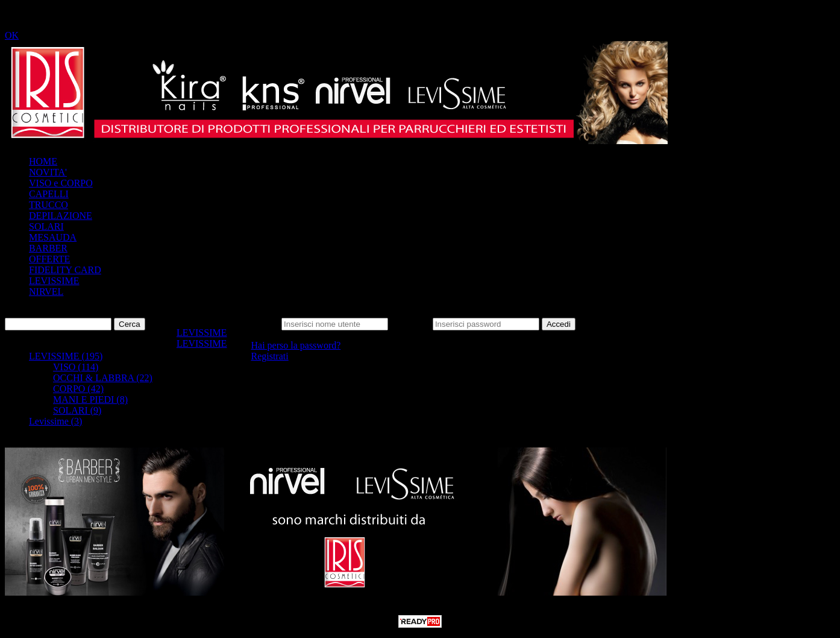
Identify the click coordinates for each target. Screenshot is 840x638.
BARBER (48, 248)
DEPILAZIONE (61, 216)
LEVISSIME (54, 281)
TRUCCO (49, 205)
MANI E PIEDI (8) (90, 400)
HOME (43, 161)
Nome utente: (253, 324)
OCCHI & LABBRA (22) (103, 378)
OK (12, 35)
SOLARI (46, 226)
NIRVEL (46, 292)
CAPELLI (49, 194)
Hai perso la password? (296, 345)
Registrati (269, 356)
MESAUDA (53, 237)
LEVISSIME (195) (66, 356)
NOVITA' (48, 172)
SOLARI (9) (77, 410)
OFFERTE (49, 259)
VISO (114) (76, 367)
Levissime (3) (55, 421)
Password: (410, 324)
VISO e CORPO (61, 183)
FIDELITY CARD (65, 270)
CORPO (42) (78, 389)
